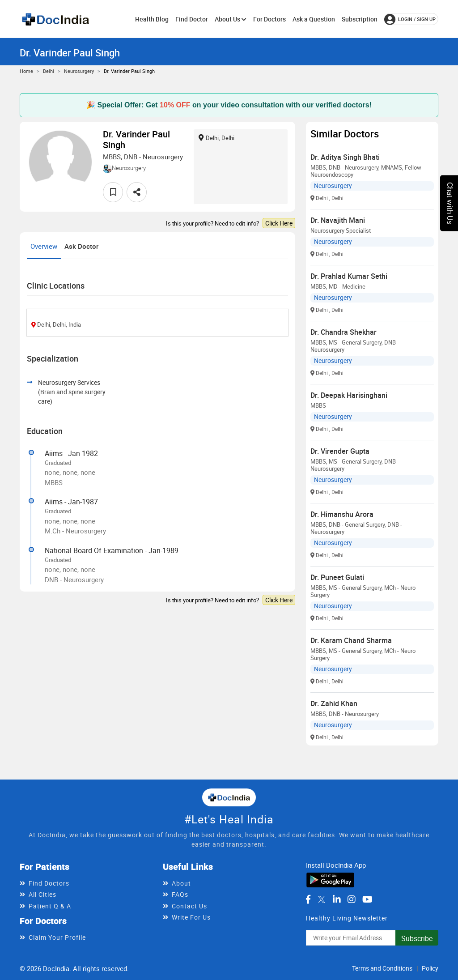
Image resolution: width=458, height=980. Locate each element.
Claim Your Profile (57, 937)
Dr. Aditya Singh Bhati (345, 157)
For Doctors (269, 19)
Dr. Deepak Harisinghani (349, 395)
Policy (430, 968)
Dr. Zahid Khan (334, 703)
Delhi (49, 71)
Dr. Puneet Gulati (337, 577)
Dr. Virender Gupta (340, 451)
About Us (231, 19)
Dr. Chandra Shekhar (343, 332)
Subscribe (417, 938)
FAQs (180, 894)
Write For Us (191, 917)
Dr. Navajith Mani (338, 220)
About (181, 883)
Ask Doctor (81, 246)
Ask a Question (314, 19)
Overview (44, 246)
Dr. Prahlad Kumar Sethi (349, 276)
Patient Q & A (50, 906)
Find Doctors (49, 883)
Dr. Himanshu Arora (342, 514)
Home (26, 71)
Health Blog (152, 19)
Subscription (360, 19)
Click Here (279, 223)
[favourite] (113, 192)
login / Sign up (410, 19)
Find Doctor (192, 19)
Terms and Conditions (382, 968)
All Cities (42, 894)
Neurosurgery (79, 71)
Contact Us (189, 906)
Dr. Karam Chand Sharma (351, 640)
